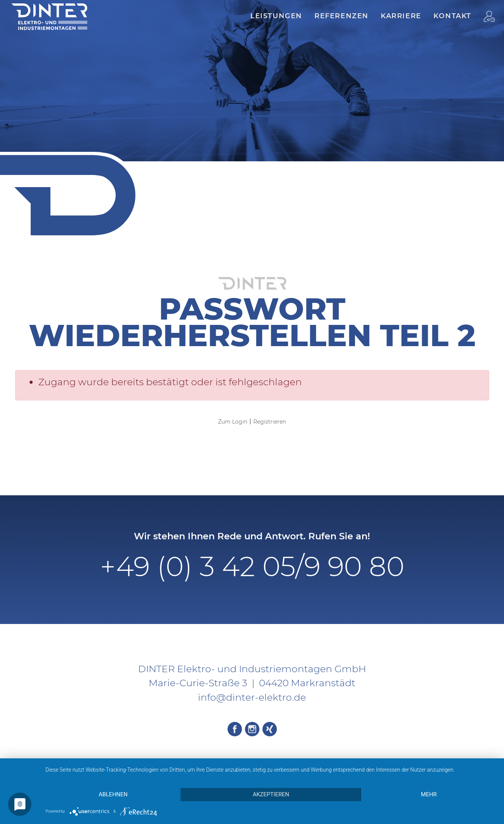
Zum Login (233, 422)
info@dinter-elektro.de (252, 697)
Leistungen (276, 16)
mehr (429, 794)
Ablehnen (113, 794)
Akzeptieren (271, 794)
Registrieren (270, 422)
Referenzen (341, 16)
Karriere (401, 16)
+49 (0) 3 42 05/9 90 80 (252, 566)
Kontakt (452, 16)
